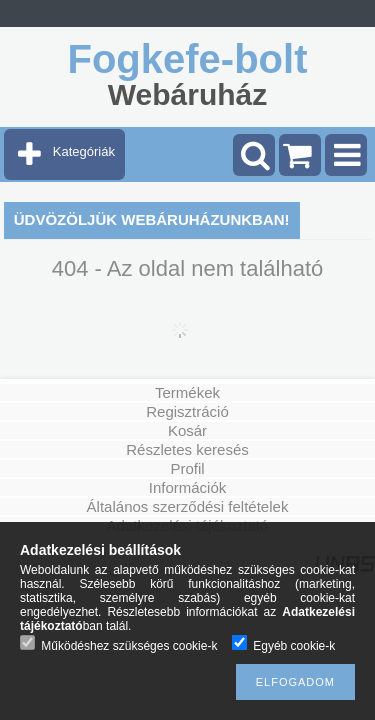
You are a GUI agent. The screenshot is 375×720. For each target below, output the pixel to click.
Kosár (187, 430)
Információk (188, 487)
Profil (187, 468)
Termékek (187, 392)
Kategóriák (84, 151)
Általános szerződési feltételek (188, 506)
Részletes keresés (187, 449)
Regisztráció (187, 411)
